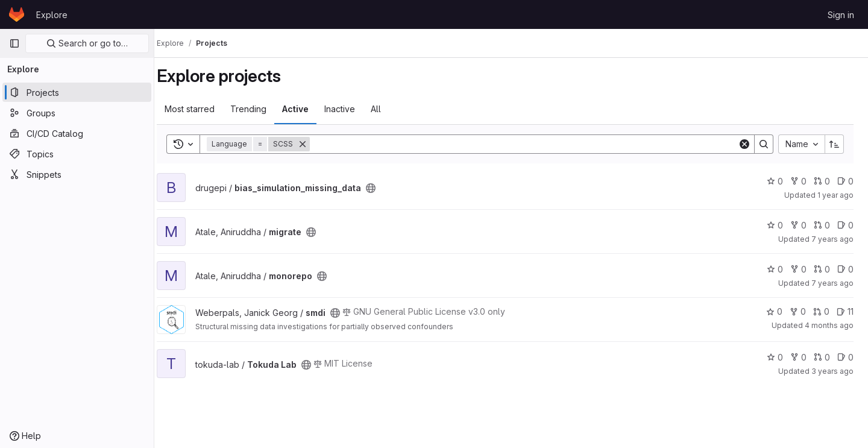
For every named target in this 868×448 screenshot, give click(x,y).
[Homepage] (17, 14)
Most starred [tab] (202, 109)
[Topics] (77, 154)
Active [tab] (307, 109)
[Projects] (77, 92)
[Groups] (77, 113)
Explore (52, 15)
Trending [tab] (260, 109)
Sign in (841, 15)
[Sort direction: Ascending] (834, 144)
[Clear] (744, 144)
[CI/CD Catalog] (77, 133)
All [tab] (388, 109)
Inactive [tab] (352, 109)
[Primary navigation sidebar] (14, 43)
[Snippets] (77, 174)
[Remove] (315, 144)
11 (845, 311)
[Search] (530, 144)
